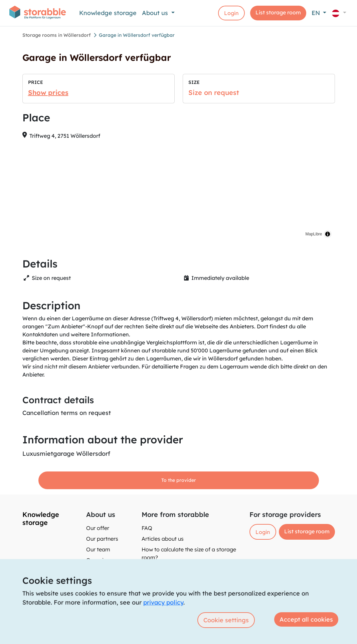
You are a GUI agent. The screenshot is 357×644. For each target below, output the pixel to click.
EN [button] (317, 13)
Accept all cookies (306, 619)
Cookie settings (226, 620)
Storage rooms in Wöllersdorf (57, 35)
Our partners (102, 539)
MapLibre (314, 234)
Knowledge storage (108, 13)
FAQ (147, 528)
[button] (339, 13)
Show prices (48, 92)
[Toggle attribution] (328, 234)
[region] (179, 193)
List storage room (278, 12)
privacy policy (163, 602)
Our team (98, 549)
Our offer (98, 528)
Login (231, 13)
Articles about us (163, 539)
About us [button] (156, 13)
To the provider (179, 480)
